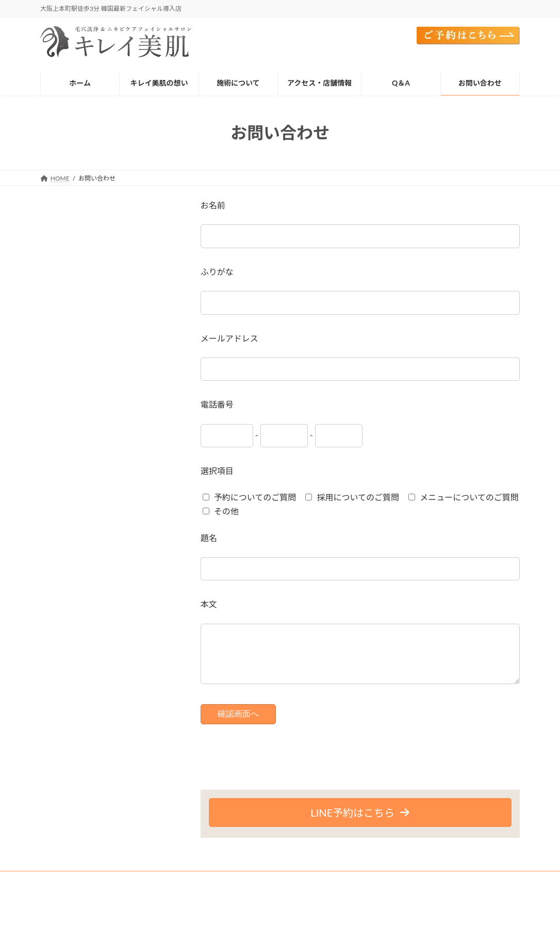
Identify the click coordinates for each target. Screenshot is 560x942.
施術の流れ (172, 891)
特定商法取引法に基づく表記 (261, 897)
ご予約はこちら (452, 891)
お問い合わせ (68, 897)
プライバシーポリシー (171, 897)
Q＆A (113, 897)
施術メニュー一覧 (232, 891)
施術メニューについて (306, 891)
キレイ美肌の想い (113, 891)
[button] (360, 823)
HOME (60, 891)
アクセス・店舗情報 (384, 891)
